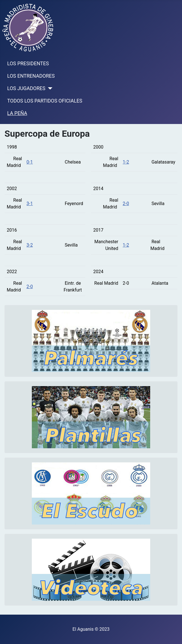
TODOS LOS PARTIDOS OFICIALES (45, 101)
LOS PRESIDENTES (28, 64)
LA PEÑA (17, 113)
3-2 (30, 245)
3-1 (30, 204)
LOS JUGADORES (26, 88)
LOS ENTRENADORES (31, 76)
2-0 (30, 287)
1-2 (126, 162)
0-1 (30, 162)
